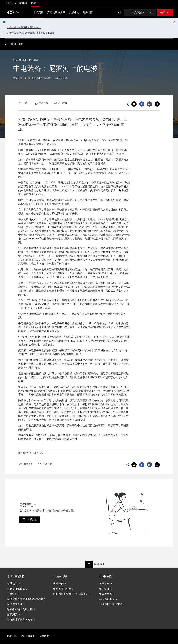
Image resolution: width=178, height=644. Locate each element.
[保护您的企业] (28, 604)
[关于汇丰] (120, 584)
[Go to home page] (13, 12)
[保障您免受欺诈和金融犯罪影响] (28, 599)
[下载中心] (28, 594)
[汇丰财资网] (120, 594)
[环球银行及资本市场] (120, 604)
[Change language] (140, 13)
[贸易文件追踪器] (28, 589)
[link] (30, 520)
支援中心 (74, 12)
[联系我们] (28, 584)
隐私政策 (44, 636)
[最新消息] (28, 614)
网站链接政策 (28, 636)
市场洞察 (38, 12)
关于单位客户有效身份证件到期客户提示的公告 (31, 33)
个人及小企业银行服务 (16, 3)
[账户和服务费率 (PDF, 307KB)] (74, 594)
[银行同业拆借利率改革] (28, 620)
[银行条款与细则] (74, 589)
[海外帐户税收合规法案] (28, 609)
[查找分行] (74, 584)
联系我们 (88, 12)
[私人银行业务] (120, 599)
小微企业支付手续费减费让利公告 (24, 28)
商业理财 (35, 3)
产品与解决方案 (56, 12)
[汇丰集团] (120, 589)
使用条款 (12, 636)
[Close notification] (174, 22)
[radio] (41, 103)
